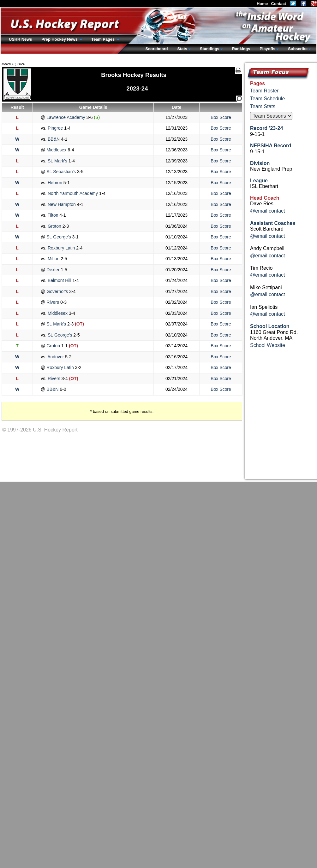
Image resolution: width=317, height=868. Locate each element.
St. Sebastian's (61, 172)
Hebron (55, 183)
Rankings (241, 49)
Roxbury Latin (61, 248)
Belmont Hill (59, 280)
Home (262, 4)
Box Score (221, 117)
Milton (54, 259)
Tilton (53, 215)
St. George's (59, 237)
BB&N (54, 139)
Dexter (53, 270)
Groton (54, 226)
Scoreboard (156, 49)
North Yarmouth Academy (73, 193)
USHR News (20, 39)
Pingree (55, 128)
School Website (268, 345)
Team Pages (103, 39)
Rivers (53, 302)
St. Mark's (57, 161)
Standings (210, 49)
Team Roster (264, 91)
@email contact (268, 211)
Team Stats (263, 106)
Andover (56, 357)
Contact (278, 4)
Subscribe (298, 49)
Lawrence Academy (66, 117)
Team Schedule (267, 99)
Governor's (57, 291)
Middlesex (56, 150)
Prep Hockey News (60, 39)
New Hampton (62, 204)
